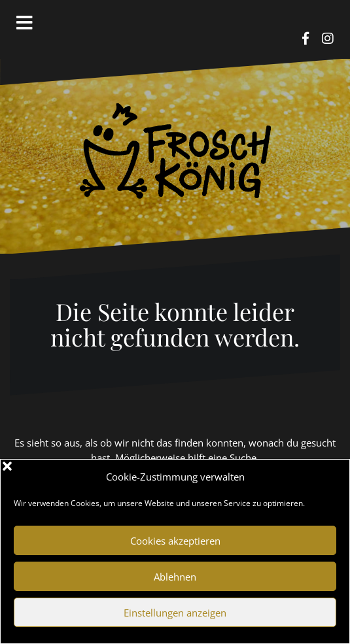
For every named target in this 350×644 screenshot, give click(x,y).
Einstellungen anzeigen (175, 613)
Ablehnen (175, 577)
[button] (330, 477)
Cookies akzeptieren (175, 541)
